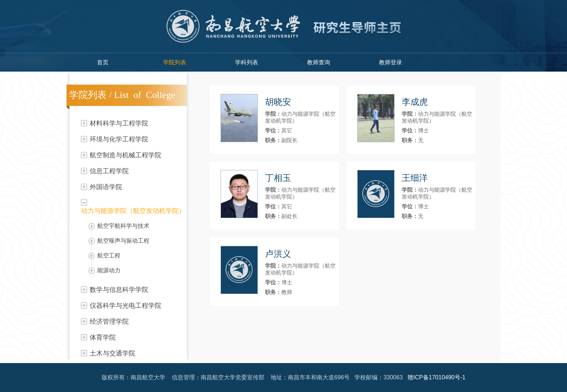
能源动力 (109, 270)
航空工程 (109, 255)
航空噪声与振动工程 (123, 241)
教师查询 (319, 62)
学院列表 (175, 62)
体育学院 (103, 337)
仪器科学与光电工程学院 (125, 306)
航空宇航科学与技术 (123, 226)
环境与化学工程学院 (119, 139)
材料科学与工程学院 (119, 123)
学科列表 (247, 62)
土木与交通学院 (112, 353)
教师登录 (391, 62)
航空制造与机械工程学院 (125, 155)
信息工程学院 (109, 171)
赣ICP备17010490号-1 (436, 377)
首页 (103, 62)
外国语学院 (106, 187)
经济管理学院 (109, 321)
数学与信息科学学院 (119, 290)
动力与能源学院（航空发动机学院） (133, 211)
